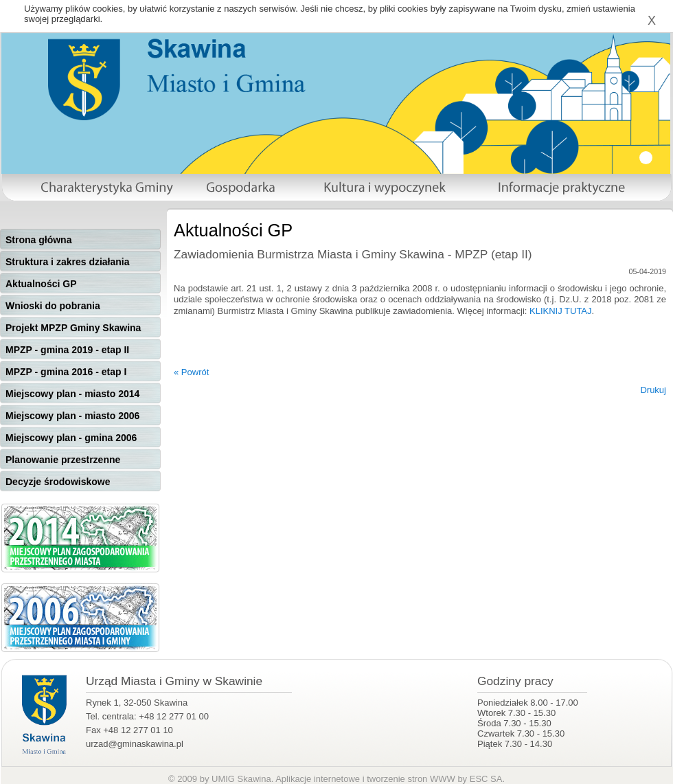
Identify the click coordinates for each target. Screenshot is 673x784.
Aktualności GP (41, 284)
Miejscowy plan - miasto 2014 (72, 394)
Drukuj (653, 390)
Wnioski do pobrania (53, 306)
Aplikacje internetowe (318, 779)
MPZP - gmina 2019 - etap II (67, 350)
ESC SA (486, 779)
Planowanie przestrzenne (63, 460)
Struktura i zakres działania (68, 262)
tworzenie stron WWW (411, 779)
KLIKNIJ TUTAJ (561, 311)
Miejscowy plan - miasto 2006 (72, 416)
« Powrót (191, 372)
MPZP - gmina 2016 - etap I (66, 372)
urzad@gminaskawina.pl (135, 744)
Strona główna (38, 240)
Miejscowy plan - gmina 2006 (71, 438)
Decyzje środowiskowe (58, 482)
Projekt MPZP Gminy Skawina (73, 328)
